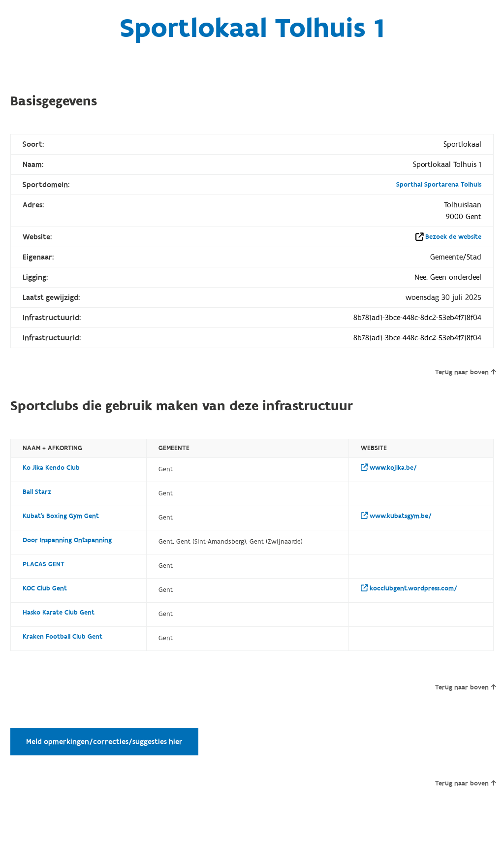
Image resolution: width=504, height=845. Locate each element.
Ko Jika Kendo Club (51, 468)
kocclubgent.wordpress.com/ (409, 588)
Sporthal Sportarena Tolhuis (439, 185)
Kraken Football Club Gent (63, 637)
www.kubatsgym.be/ (396, 516)
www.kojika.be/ (389, 468)
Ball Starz (37, 492)
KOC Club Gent (45, 588)
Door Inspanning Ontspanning (67, 540)
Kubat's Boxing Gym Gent (61, 516)
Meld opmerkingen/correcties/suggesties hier (104, 742)
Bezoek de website (453, 237)
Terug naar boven (465, 372)
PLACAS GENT (44, 564)
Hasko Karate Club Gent (59, 613)
